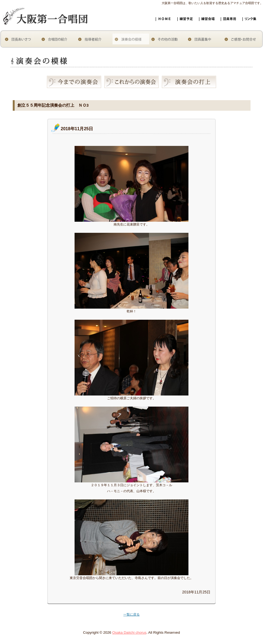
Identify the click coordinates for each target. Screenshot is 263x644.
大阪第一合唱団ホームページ (165, 16)
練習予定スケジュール (187, 16)
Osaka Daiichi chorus (129, 632)
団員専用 (230, 16)
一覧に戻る (131, 614)
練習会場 (209, 16)
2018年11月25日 (77, 129)
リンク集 (252, 16)
